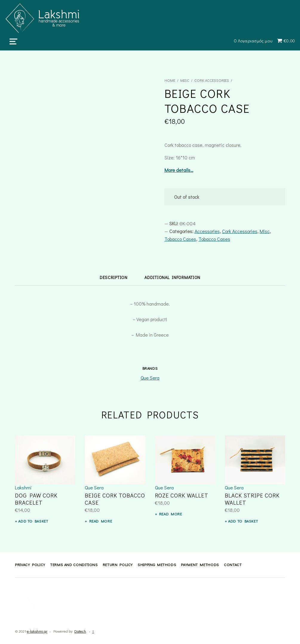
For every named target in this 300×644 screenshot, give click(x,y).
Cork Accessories (212, 80)
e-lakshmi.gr (37, 631)
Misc (185, 80)
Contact (233, 565)
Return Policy (118, 565)
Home (170, 80)
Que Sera (150, 378)
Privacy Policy (30, 565)
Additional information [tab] (172, 277)
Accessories (207, 231)
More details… (179, 170)
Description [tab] (114, 277)
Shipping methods (157, 565)
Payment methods (200, 565)
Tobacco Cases (180, 239)
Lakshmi (23, 487)
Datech (80, 631)
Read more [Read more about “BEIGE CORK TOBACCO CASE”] (101, 521)
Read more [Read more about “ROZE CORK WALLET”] (171, 514)
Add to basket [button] (33, 521)
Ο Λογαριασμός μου (253, 41)
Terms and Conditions (74, 565)
